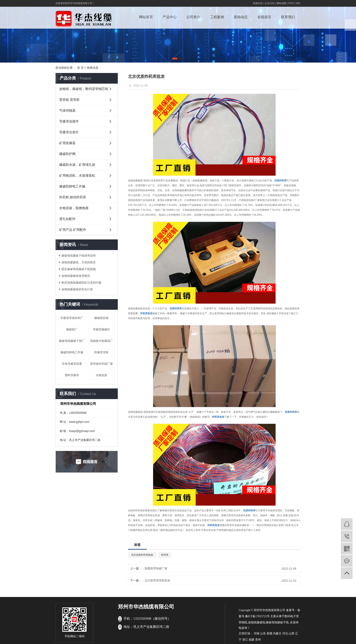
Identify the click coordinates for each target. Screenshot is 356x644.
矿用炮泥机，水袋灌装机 (77, 176)
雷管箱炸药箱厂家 (101, 364)
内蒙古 (277, 633)
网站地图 (281, 3)
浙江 (245, 640)
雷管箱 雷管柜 (69, 100)
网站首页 (146, 17)
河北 (285, 633)
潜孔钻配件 (67, 219)
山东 (263, 633)
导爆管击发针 (69, 132)
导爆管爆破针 (101, 329)
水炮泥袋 (101, 375)
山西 (291, 633)
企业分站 (270, 3)
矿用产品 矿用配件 (73, 230)
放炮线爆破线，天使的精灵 (79, 262)
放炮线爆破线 (257, 622)
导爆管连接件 (69, 121)
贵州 (258, 640)
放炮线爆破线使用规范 (76, 276)
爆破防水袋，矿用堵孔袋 (77, 165)
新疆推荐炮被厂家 (156, 568)
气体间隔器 (67, 111)
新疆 (269, 633)
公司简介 (193, 17)
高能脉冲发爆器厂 (101, 341)
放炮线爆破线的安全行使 (77, 289)
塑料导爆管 (72, 375)
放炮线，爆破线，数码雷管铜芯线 (84, 89)
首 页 (80, 68)
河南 (257, 633)
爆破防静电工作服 (72, 186)
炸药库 (165, 555)
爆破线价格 (101, 318)
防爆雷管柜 (101, 352)
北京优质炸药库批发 (142, 555)
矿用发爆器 (67, 143)
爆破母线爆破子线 (277, 622)
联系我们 (288, 17)
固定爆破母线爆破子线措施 (79, 269)
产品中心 (170, 17)
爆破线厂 (72, 329)
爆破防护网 (67, 154)
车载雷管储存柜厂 (72, 318)
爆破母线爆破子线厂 (72, 341)
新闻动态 (241, 17)
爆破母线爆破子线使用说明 (79, 256)
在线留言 (264, 17)
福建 (251, 640)
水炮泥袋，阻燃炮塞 (74, 208)
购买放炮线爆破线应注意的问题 (81, 283)
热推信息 (258, 3)
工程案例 (217, 17)
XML (298, 3)
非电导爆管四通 (72, 364)
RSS (291, 3)
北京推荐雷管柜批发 (157, 580)
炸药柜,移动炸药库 (73, 197)
